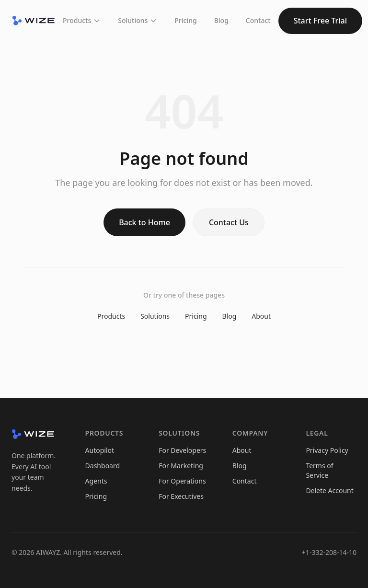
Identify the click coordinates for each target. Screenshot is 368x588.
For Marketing (181, 466)
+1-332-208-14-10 (329, 552)
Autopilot (100, 450)
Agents (96, 481)
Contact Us (229, 222)
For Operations (182, 481)
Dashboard (103, 466)
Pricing (185, 20)
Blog (221, 20)
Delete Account (329, 490)
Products (82, 20)
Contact (258, 20)
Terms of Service (319, 470)
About (261, 316)
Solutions (138, 20)
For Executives (181, 496)
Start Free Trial (320, 21)
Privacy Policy (327, 450)
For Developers (182, 450)
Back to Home (144, 222)
